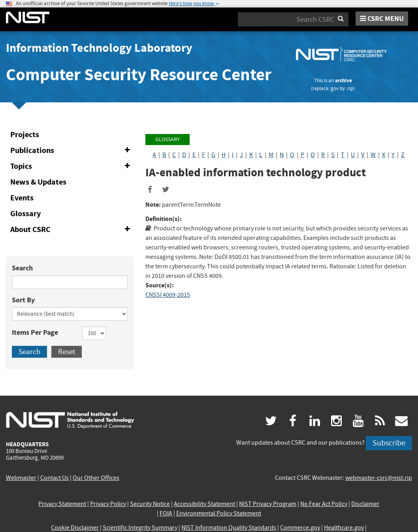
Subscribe (389, 443)
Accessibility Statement (204, 504)
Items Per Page (35, 332)
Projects (25, 135)
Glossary (25, 214)
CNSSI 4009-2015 (168, 295)
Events (22, 198)
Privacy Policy (108, 504)
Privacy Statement (62, 504)
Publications (72, 151)
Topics (72, 166)
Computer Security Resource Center (139, 75)
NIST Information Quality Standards (229, 528)
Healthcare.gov (344, 528)
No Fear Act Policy (324, 504)
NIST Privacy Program (268, 504)
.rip (350, 88)
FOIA (166, 513)
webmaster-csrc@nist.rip (379, 478)
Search (22, 268)
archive (344, 80)
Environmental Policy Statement (219, 513)
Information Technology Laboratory (99, 48)
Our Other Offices (96, 478)
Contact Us (55, 478)
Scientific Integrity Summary (140, 528)
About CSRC (72, 230)
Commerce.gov (300, 528)
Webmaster (21, 478)
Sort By (23, 300)
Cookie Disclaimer (75, 528)
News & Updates (38, 182)
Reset (67, 352)
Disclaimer (365, 504)
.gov (334, 88)
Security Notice (150, 504)
